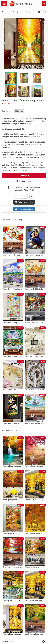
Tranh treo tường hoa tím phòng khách (19, 289)
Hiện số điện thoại (24, 209)
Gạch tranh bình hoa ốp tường (15, 390)
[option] (24, 43)
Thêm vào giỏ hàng (24, 202)
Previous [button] (4, 43)
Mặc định (19, 111)
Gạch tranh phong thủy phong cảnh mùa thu (21, 567)
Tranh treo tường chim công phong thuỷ (19, 323)
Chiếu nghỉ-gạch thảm (35, 390)
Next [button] (44, 43)
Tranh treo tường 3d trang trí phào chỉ (18, 356)
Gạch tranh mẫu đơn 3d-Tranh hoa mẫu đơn (21, 255)
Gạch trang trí (27, 12)
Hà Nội (16, 12)
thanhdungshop (24, 181)
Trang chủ (6, 12)
